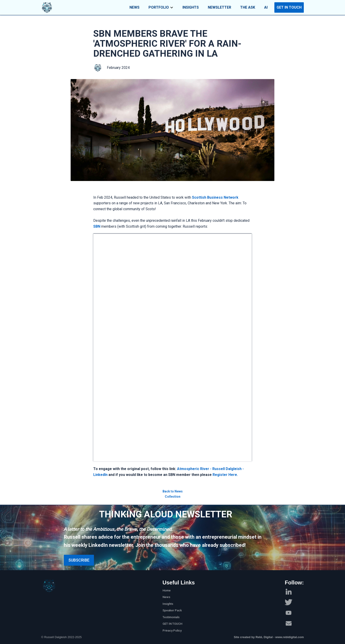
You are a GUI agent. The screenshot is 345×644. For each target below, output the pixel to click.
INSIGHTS (191, 7)
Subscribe (79, 560)
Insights (168, 604)
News (166, 597)
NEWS (134, 7)
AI (266, 7)
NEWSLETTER (219, 7)
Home (167, 590)
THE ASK (248, 7)
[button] (161, 7)
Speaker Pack (172, 610)
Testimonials (171, 617)
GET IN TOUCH (289, 7)
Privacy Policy (172, 631)
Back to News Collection (173, 494)
